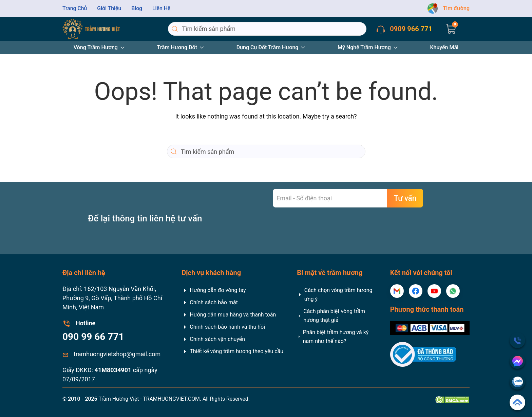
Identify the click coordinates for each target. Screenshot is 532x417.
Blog (137, 8)
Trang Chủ (75, 8)
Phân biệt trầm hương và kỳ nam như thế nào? (333, 337)
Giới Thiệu (109, 8)
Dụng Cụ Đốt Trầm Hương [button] (271, 47)
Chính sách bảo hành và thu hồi (223, 327)
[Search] (267, 29)
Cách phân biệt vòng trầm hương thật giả (331, 316)
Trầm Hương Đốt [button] (181, 47)
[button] (451, 29)
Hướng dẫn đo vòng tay (214, 290)
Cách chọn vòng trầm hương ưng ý (335, 295)
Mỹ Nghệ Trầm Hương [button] (368, 47)
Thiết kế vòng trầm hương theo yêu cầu (232, 351)
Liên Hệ (161, 8)
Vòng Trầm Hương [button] (99, 47)
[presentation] (324, 228)
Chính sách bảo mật (210, 303)
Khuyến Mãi (444, 47)
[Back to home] (91, 29)
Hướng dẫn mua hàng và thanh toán (229, 315)
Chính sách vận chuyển (213, 339)
